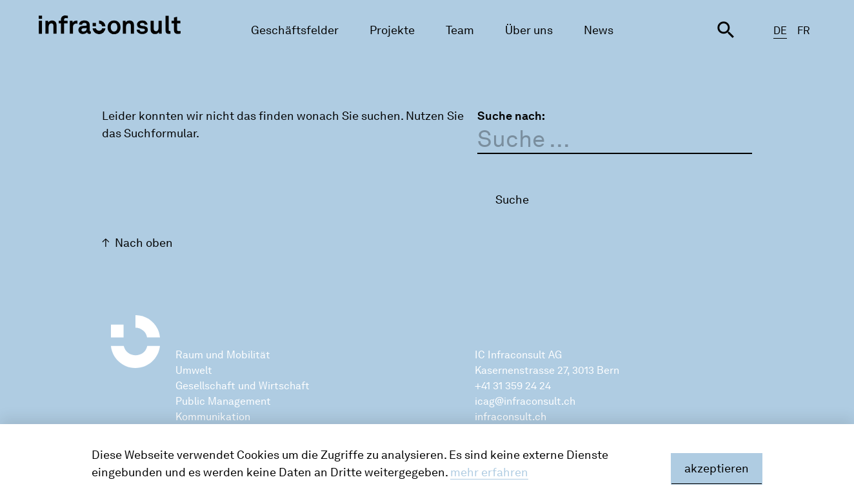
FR (804, 31)
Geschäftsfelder (295, 30)
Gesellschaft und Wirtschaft (243, 386)
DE (780, 31)
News (599, 30)
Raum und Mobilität (223, 355)
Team (460, 30)
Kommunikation (213, 417)
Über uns (529, 30)
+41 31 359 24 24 (513, 386)
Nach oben (144, 243)
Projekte (392, 30)
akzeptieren (717, 469)
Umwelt (194, 370)
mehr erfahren (489, 472)
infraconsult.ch (511, 417)
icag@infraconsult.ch (525, 401)
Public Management (223, 401)
